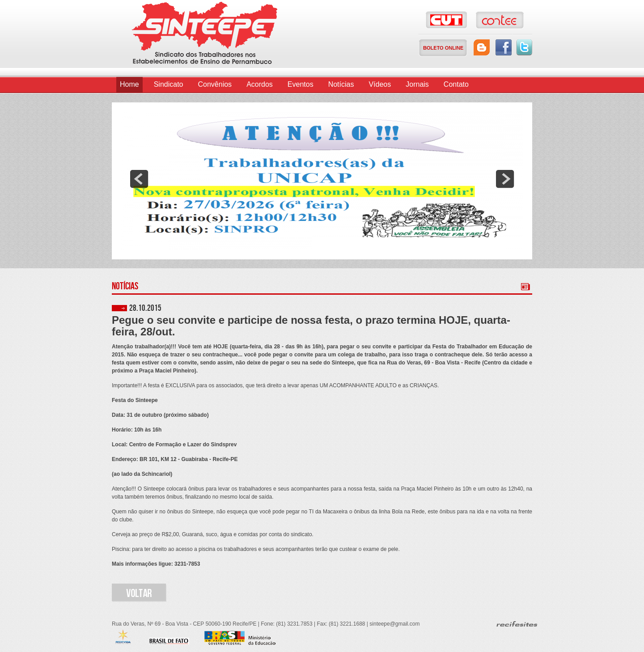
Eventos (301, 84)
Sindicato (169, 84)
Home (129, 84)
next (505, 179)
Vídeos (380, 84)
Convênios (215, 84)
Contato (456, 84)
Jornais (417, 84)
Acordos (260, 84)
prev (139, 179)
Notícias (341, 84)
